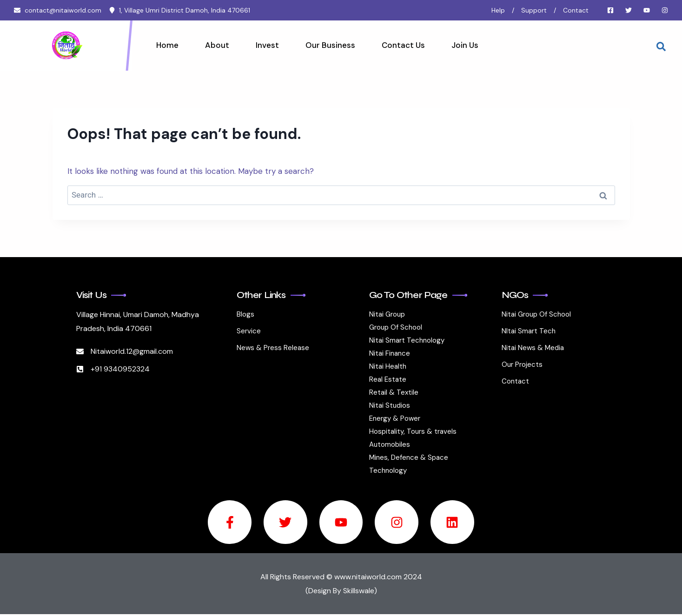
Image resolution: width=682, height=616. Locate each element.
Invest (265, 45)
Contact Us (399, 45)
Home (167, 45)
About (216, 45)
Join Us (460, 45)
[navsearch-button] (661, 46)
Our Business (327, 45)
